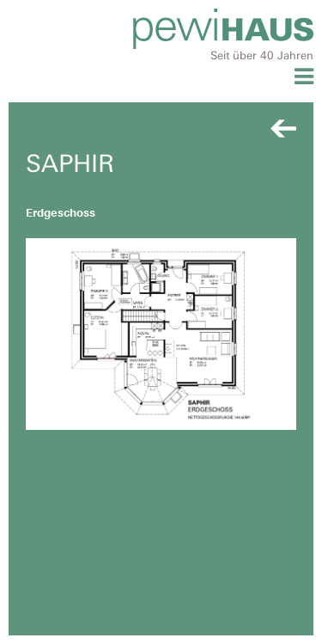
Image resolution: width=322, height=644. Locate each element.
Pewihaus (223, 29)
